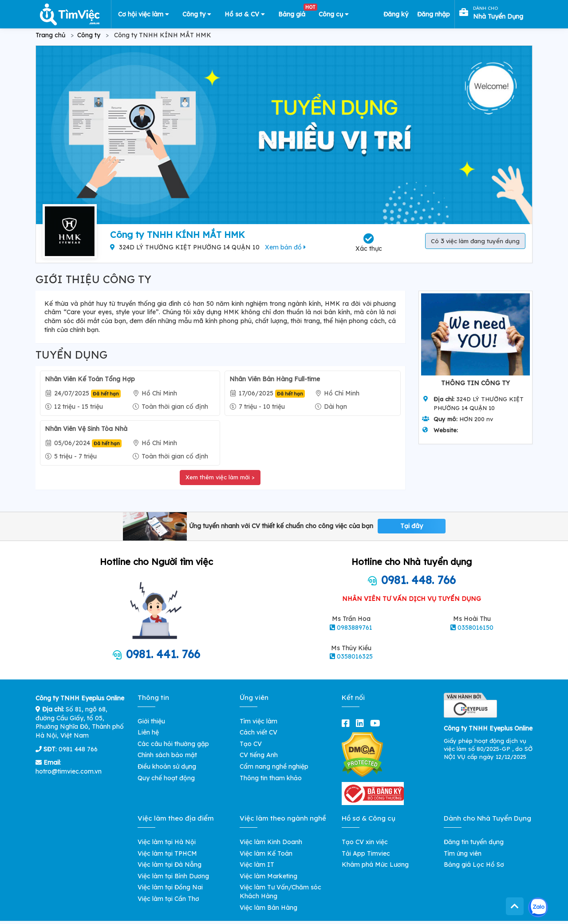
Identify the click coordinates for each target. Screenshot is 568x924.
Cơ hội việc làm (144, 14)
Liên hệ (148, 732)
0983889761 (355, 628)
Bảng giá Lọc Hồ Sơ (474, 865)
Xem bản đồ (285, 247)
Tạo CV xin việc (365, 842)
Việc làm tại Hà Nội (167, 842)
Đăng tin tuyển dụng (474, 842)
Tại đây (412, 526)
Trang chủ (50, 35)
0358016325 (355, 656)
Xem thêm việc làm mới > (220, 477)
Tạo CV (251, 744)
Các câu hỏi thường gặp (173, 744)
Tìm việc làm (258, 721)
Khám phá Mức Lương (375, 865)
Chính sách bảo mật (167, 755)
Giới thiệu (151, 721)
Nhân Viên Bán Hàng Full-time (275, 379)
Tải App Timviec (366, 853)
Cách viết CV (258, 732)
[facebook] (347, 723)
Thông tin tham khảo (271, 778)
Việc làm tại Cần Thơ (168, 899)
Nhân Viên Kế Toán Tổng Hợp (90, 379)
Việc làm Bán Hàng (268, 908)
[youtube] (377, 723)
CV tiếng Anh (259, 755)
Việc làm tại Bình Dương (173, 876)
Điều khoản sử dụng (167, 766)
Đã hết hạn (106, 394)
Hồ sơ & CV (245, 14)
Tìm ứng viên (463, 853)
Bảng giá (295, 12)
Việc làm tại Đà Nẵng (170, 865)
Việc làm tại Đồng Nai (170, 887)
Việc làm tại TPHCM (167, 853)
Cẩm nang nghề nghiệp (274, 766)
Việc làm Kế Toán (266, 853)
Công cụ (334, 14)
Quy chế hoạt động (166, 778)
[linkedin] (362, 723)
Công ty (197, 14)
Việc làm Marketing (268, 876)
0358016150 (475, 628)
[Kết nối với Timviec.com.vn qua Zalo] (538, 907)
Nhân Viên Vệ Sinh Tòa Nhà (86, 429)
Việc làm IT (257, 865)
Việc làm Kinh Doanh (271, 842)
